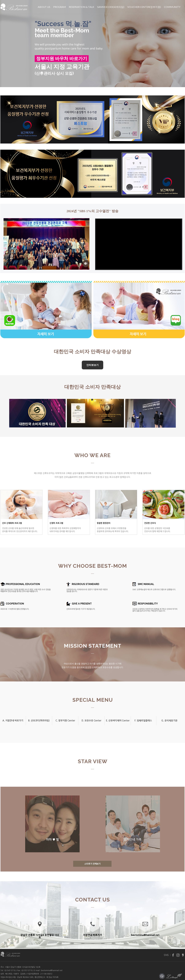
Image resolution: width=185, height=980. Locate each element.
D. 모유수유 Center (91, 721)
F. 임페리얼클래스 (143, 721)
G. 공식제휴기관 (169, 721)
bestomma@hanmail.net (52, 970)
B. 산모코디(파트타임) (39, 721)
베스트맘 (9, 974)
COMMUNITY (172, 7)
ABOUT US (44, 7)
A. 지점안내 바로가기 (13, 721)
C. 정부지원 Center (65, 721)
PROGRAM (60, 7)
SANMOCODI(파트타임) (111, 7)
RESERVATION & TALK (82, 7)
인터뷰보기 (92, 365)
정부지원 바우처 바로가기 (62, 59)
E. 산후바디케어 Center (118, 721)
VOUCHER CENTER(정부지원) (144, 7)
